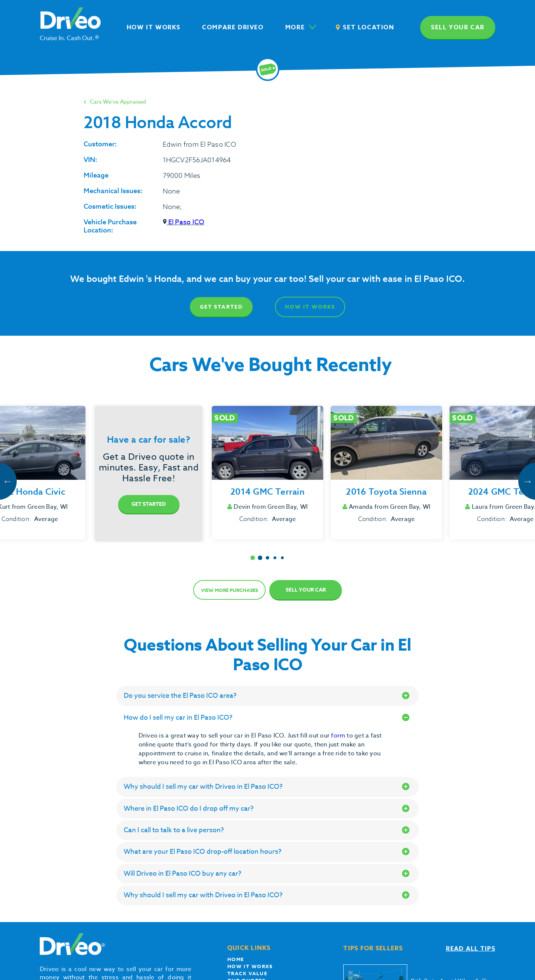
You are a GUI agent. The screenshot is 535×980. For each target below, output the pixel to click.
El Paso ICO (184, 222)
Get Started (221, 307)
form (339, 736)
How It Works (310, 307)
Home (236, 959)
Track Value (247, 973)
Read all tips (471, 949)
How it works (250, 966)
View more (229, 590)
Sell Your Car (306, 590)
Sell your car (458, 27)
